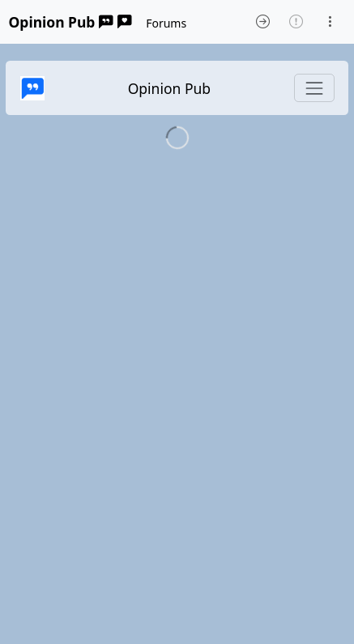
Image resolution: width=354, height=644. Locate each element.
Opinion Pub (70, 22)
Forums (166, 23)
